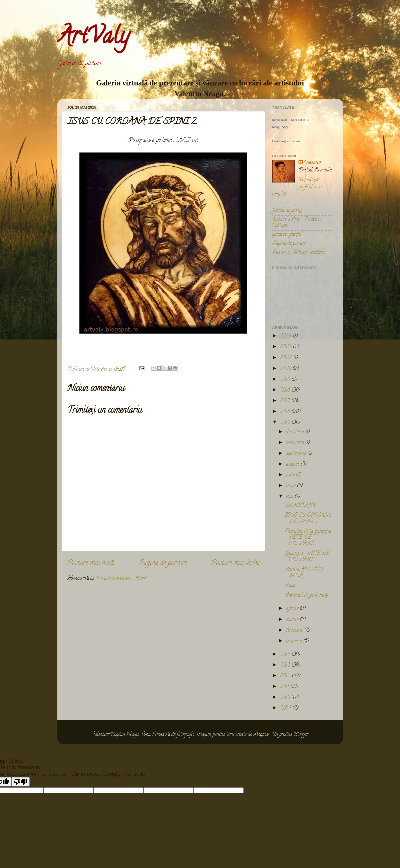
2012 (286, 676)
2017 (286, 401)
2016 (286, 412)
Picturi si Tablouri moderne (299, 253)
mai (290, 497)
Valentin (312, 163)
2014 (286, 655)
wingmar (261, 735)
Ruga (290, 586)
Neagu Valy (280, 127)
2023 (286, 347)
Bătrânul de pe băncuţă (307, 596)
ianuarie (295, 641)
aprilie (293, 609)
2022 (287, 358)
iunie (291, 486)
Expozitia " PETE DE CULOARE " (307, 557)
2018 (286, 390)
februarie (295, 631)
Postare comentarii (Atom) (121, 579)
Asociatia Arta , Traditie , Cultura (297, 223)
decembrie (296, 432)
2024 (286, 336)
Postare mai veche (235, 563)
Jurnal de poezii (287, 211)
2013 (286, 665)
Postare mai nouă (91, 563)
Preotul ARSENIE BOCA (304, 573)
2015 (286, 423)
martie (293, 620)
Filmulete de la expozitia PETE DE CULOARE (308, 538)
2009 (286, 708)
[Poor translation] (21, 782)
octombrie (296, 443)
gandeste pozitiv (287, 235)
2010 (286, 698)
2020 (286, 369)
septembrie (297, 454)
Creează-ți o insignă (286, 141)
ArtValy (93, 38)
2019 (286, 380)
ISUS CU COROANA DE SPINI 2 (308, 519)
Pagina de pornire (163, 563)
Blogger (301, 735)
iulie (291, 475)
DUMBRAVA (300, 506)
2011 (285, 687)
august (293, 465)
